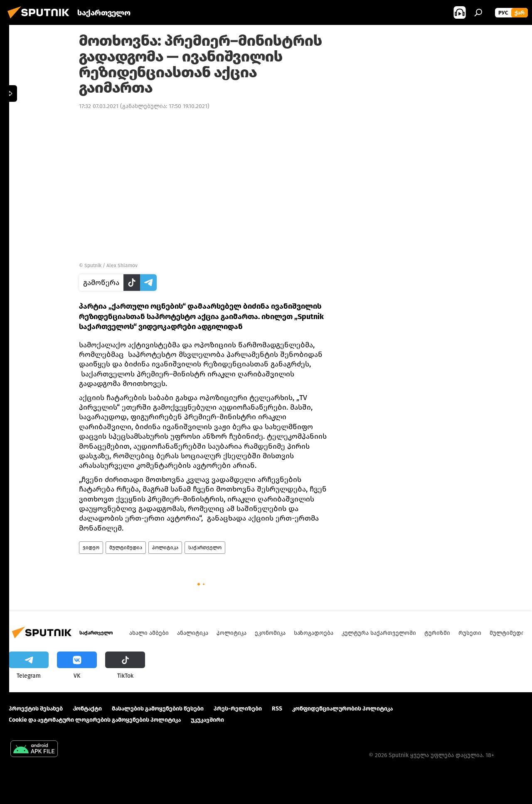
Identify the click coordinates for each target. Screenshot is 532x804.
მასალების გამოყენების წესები (158, 709)
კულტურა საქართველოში (379, 633)
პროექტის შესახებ (36, 709)
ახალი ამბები (149, 633)
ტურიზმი (437, 633)
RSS (277, 709)
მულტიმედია (126, 548)
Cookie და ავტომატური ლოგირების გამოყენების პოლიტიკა (95, 720)
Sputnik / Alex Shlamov (111, 266)
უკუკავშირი (207, 720)
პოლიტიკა (165, 548)
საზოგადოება (314, 633)
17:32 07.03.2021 (99, 106)
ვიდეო (91, 548)
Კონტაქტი (87, 709)
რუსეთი (470, 633)
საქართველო (205, 548)
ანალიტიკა (193, 633)
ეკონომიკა (270, 633)
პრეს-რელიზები (238, 709)
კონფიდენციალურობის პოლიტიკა (342, 709)
